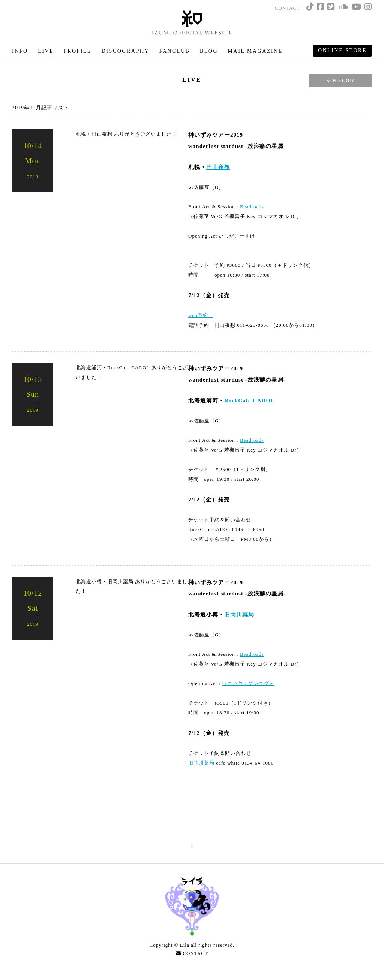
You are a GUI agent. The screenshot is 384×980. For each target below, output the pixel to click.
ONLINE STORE (342, 50)
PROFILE (78, 51)
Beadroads (252, 207)
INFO (20, 51)
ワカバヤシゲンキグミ (248, 683)
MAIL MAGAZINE (255, 51)
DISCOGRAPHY (125, 51)
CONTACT (287, 8)
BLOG (209, 51)
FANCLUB (174, 51)
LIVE (46, 51)
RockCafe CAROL (250, 401)
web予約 (201, 315)
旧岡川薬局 (239, 615)
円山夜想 (218, 167)
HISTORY (341, 81)
